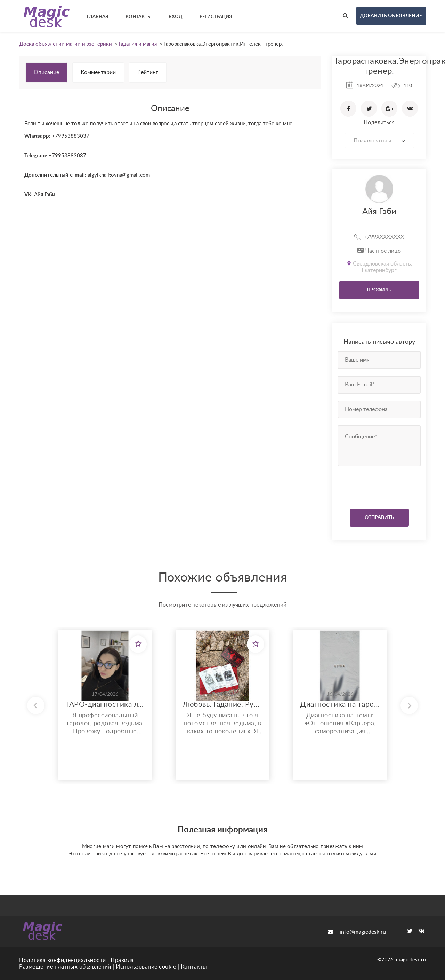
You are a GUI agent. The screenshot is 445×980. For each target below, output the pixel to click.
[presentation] (380, 486)
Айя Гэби (379, 212)
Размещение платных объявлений (65, 967)
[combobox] (379, 140)
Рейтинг (148, 72)
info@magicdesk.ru (357, 932)
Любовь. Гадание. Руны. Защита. (222, 705)
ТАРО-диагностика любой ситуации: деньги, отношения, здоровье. (105, 705)
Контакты (194, 967)
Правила (122, 960)
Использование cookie (146, 967)
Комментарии (98, 72)
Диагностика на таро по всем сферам (340, 705)
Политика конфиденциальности (63, 960)
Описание (46, 72)
